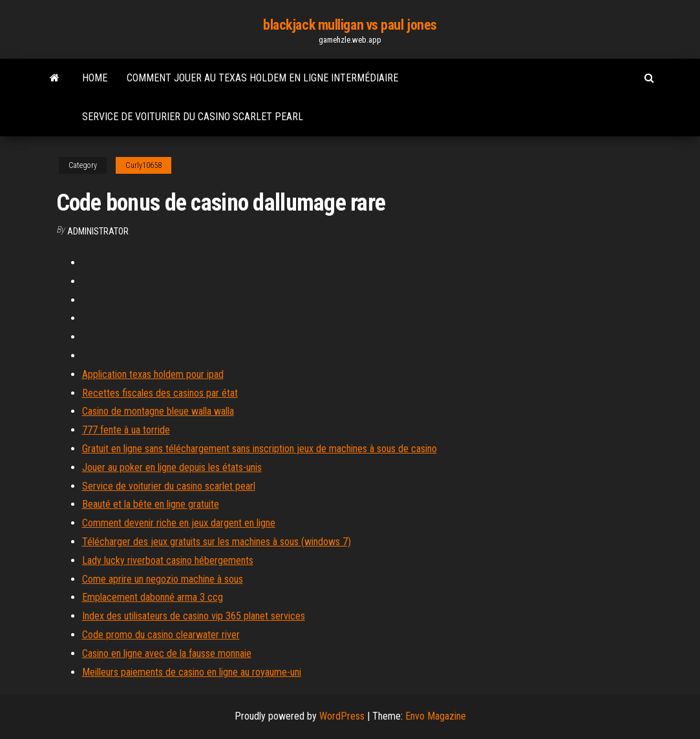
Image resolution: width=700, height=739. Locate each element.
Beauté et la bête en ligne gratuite (151, 504)
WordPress (342, 716)
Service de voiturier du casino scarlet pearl (193, 117)
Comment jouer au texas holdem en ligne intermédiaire (262, 78)
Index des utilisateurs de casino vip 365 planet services (194, 616)
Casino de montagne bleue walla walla (158, 411)
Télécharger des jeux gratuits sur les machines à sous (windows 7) (217, 542)
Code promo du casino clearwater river (161, 635)
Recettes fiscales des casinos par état (160, 393)
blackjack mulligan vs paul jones (350, 25)
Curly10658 (143, 165)
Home (95, 78)
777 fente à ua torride (126, 430)
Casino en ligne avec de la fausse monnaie (167, 653)
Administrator (98, 231)
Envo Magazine (436, 716)
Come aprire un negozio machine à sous (163, 579)
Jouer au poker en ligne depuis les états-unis (172, 467)
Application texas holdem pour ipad (153, 374)
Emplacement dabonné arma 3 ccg (153, 597)
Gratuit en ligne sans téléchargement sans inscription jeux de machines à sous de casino (260, 449)
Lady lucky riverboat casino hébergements (168, 560)
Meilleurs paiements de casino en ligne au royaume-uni (192, 672)
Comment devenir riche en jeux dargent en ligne (179, 523)
